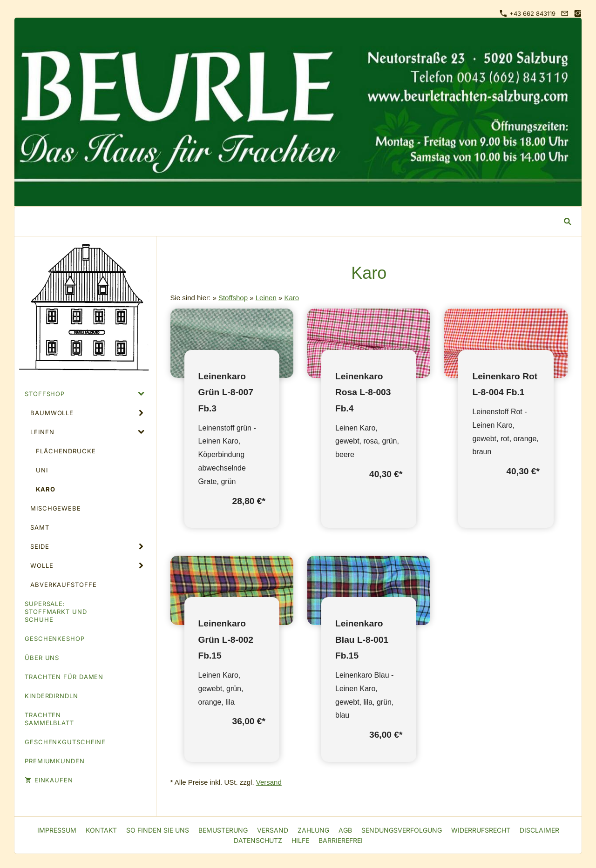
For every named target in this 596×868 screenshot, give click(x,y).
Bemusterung (223, 830)
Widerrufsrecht (481, 830)
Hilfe (300, 840)
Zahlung (313, 830)
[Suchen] (291, 221)
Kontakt (101, 830)
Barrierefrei (341, 840)
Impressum (57, 830)
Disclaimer (539, 830)
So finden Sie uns (158, 830)
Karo (291, 298)
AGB (345, 830)
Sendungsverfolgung (402, 830)
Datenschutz (258, 840)
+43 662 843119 (528, 13)
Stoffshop (233, 298)
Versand (269, 782)
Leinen (266, 298)
